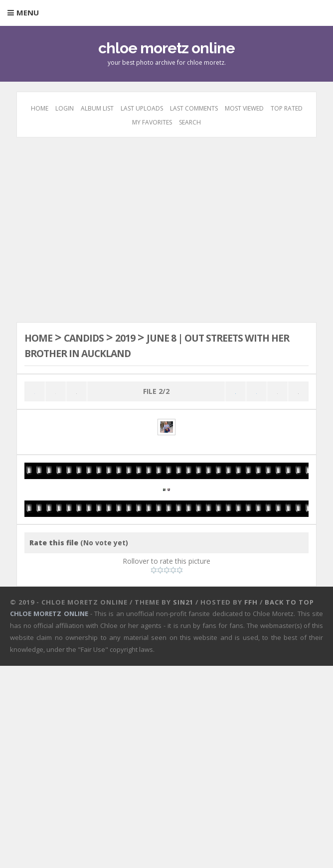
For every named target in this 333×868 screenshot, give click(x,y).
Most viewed (244, 108)
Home (40, 108)
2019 (143, 337)
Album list (97, 108)
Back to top (289, 804)
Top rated (287, 108)
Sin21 (183, 804)
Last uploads (142, 108)
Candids (94, 337)
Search (190, 122)
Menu (28, 12)
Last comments (194, 108)
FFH (251, 804)
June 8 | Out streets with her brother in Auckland (155, 345)
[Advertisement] (167, 229)
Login (65, 108)
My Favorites (152, 122)
